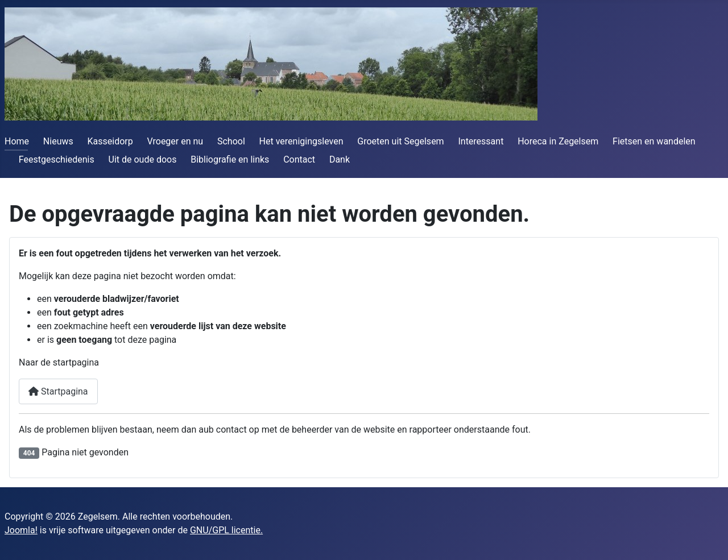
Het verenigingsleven (301, 141)
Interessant (481, 141)
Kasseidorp (110, 141)
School (231, 141)
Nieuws (58, 141)
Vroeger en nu (175, 141)
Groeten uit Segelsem (400, 141)
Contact (299, 159)
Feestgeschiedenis (57, 159)
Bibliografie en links (230, 159)
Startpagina (58, 391)
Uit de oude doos (143, 159)
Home (17, 141)
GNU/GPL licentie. (226, 530)
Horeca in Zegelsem (558, 141)
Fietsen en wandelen (654, 141)
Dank (340, 159)
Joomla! (21, 530)
